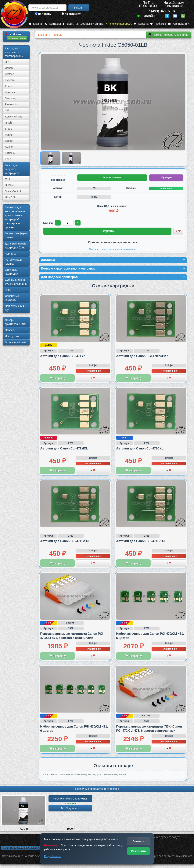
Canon (9, 68)
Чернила (10, 254)
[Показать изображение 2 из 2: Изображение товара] (71, 158)
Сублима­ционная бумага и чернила (16, 282)
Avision (9, 147)
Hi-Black (10, 185)
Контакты (53, 24)
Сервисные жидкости (12, 298)
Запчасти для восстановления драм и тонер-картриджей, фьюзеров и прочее (15, 217)
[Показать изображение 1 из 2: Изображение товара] (50, 158)
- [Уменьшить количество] (58, 223)
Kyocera (10, 80)
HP (7, 62)
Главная (36, 24)
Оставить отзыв (112, 177)
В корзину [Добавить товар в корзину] (107, 231)
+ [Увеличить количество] (78, 223)
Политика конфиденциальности (19, 849)
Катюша (10, 153)
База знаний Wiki (15, 342)
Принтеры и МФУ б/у (15, 308)
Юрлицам (166, 177)
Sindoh (9, 141)
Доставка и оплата (90, 24)
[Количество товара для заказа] (68, 223)
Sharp (8, 129)
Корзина (141, 24)
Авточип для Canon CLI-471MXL (64, 450)
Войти (68, 24)
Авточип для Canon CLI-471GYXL (65, 542)
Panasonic (11, 104)
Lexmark (10, 92)
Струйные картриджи (11, 272)
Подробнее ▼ (53, 856)
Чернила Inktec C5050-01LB (70, 799)
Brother (9, 74)
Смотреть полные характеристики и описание (113, 249)
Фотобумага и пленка (13, 262)
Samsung (11, 98)
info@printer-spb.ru (119, 24)
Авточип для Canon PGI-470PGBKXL (143, 357)
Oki (7, 110)
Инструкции (12, 336)
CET (8, 179)
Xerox (8, 86)
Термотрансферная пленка (17, 235)
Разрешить (138, 851)
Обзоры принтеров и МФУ (16, 322)
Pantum (9, 135)
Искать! (79, 8)
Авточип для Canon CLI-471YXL (64, 357)
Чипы (8, 290)
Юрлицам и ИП (180, 24)
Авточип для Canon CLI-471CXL (140, 450)
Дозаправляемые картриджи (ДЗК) (16, 246)
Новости (10, 330)
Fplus (8, 159)
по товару (43, 14)
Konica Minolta (14, 117)
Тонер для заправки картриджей (12, 169)
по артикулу (71, 14)
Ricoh (8, 123)
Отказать (139, 841)
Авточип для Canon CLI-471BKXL (141, 542)
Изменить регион (17, 38)
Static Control (13, 191)
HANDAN (11, 197)
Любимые (158, 24)
